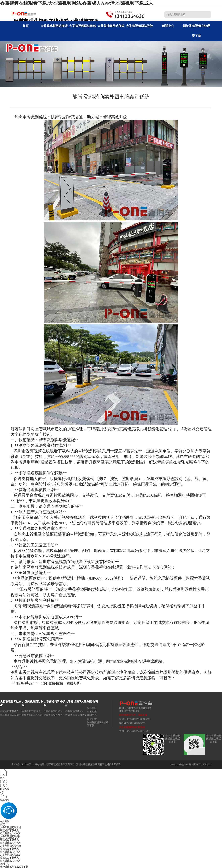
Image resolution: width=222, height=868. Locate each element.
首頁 (26, 26)
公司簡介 (92, 708)
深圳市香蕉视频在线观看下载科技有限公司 (99, 764)
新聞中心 (168, 26)
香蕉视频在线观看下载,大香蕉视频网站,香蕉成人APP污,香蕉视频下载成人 (77, 3)
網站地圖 (40, 764)
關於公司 (92, 702)
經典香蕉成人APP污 (10, 715)
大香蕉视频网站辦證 (54, 26)
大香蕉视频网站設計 (139, 26)
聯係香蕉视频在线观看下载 (60, 764)
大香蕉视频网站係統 (111, 26)
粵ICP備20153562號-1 (22, 764)
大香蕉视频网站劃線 (83, 26)
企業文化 (92, 711)
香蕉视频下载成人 (9, 711)
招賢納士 (92, 719)
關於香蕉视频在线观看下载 (14, 867)
